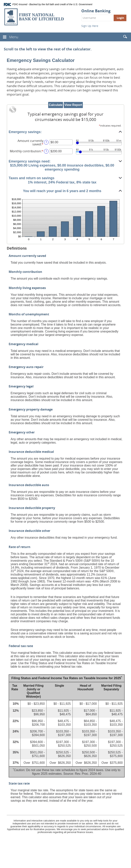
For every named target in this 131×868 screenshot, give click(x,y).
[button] (65, 132)
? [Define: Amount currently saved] (46, 142)
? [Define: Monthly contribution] (46, 151)
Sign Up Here (90, 26)
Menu (14, 37)
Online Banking (96, 11)
